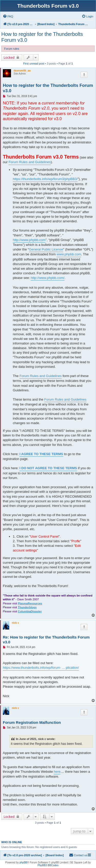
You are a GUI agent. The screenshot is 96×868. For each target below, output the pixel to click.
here (57, 772)
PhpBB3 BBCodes (48, 865)
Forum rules (12, 49)
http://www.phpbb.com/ (48, 278)
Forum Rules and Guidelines (30, 162)
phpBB (23, 862)
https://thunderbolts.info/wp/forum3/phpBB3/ (45, 179)
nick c (15, 623)
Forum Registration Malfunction (32, 722)
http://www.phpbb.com (29, 240)
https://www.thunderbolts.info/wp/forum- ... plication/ (41, 668)
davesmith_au (22, 71)
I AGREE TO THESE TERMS (41, 454)
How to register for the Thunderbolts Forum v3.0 (42, 37)
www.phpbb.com (69, 254)
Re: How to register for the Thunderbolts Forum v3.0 (46, 640)
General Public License (46, 249)
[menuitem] (8, 16)
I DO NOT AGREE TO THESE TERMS (48, 468)
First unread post (34, 64)
